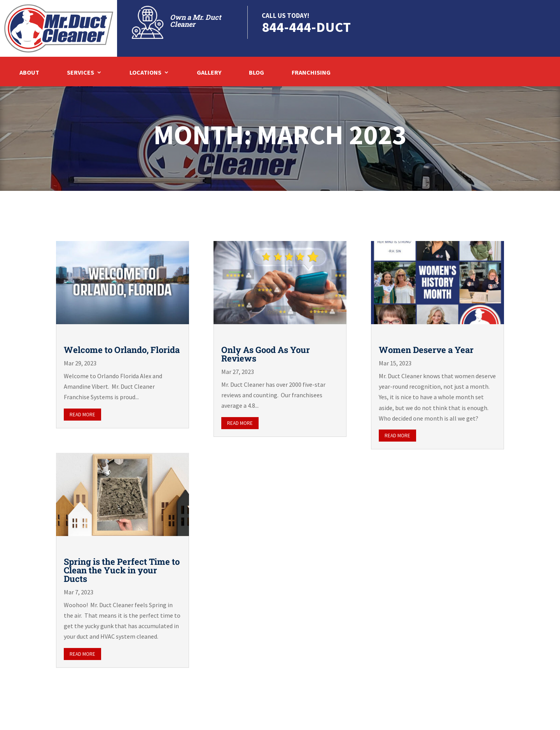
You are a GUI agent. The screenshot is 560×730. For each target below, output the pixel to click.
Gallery (209, 73)
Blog (256, 73)
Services (80, 73)
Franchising (311, 73)
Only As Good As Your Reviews (266, 354)
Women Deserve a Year (426, 350)
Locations (145, 73)
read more (82, 415)
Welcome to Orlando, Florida (122, 350)
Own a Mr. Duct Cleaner (195, 21)
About (29, 73)
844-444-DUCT (306, 27)
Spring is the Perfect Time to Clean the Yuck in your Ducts (122, 570)
